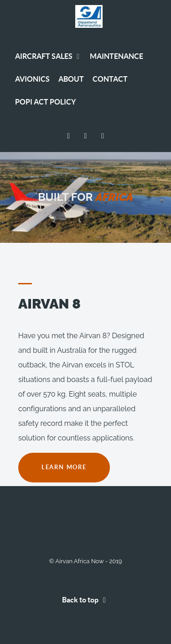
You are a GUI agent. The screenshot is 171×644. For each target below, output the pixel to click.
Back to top (86, 600)
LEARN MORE (64, 467)
